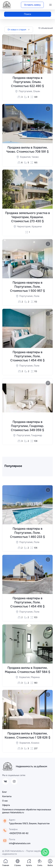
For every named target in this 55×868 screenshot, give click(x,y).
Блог (5, 792)
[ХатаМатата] (8, 766)
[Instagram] (14, 781)
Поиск (28, 14)
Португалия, (26, 91)
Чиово (35, 157)
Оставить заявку (32, 5)
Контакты (7, 796)
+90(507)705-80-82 (19, 833)
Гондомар (37, 435)
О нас (5, 801)
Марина (35, 677)
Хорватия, (26, 157)
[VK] (5, 781)
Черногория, (24, 227)
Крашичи (37, 227)
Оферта (6, 805)
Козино (35, 743)
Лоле (37, 296)
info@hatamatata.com (20, 843)
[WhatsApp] (45, 852)
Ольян (37, 91)
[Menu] (50, 5)
